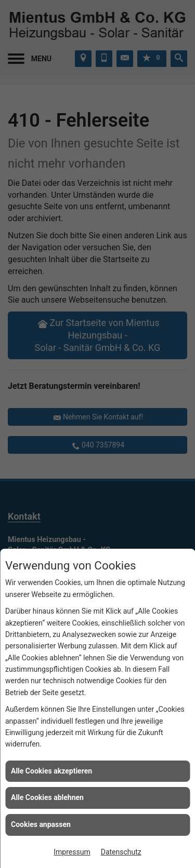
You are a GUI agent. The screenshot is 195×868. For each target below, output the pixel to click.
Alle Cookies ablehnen (47, 797)
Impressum (72, 852)
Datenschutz (121, 852)
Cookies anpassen (41, 824)
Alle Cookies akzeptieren (51, 771)
